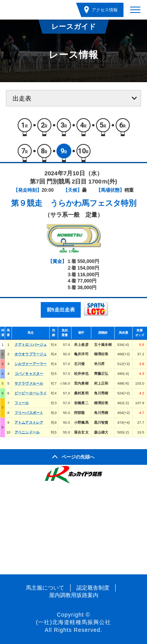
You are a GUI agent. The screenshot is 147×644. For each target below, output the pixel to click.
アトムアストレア (29, 422)
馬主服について (45, 588)
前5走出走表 (61, 310)
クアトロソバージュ (31, 344)
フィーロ (22, 403)
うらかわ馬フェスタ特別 (93, 203)
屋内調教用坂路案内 (74, 595)
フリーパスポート (29, 412)
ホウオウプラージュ (31, 354)
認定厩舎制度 (93, 588)
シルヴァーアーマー (31, 364)
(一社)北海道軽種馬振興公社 (73, 622)
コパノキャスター (29, 374)
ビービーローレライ (31, 393)
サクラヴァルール (29, 383)
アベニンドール (27, 432)
